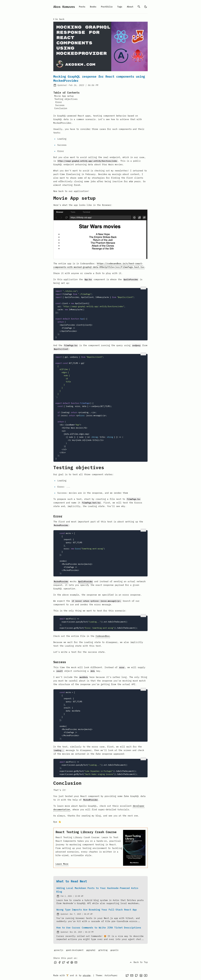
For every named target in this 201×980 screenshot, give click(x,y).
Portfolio (107, 7)
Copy (143, 288)
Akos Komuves (64, 7)
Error (59, 102)
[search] (139, 7)
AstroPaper (111, 975)
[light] (146, 7)
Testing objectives (66, 99)
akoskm (87, 975)
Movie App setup (64, 96)
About (130, 7)
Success (60, 105)
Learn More (62, 864)
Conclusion (61, 108)
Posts (82, 7)
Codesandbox (103, 636)
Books (93, 7)
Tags (120, 7)
